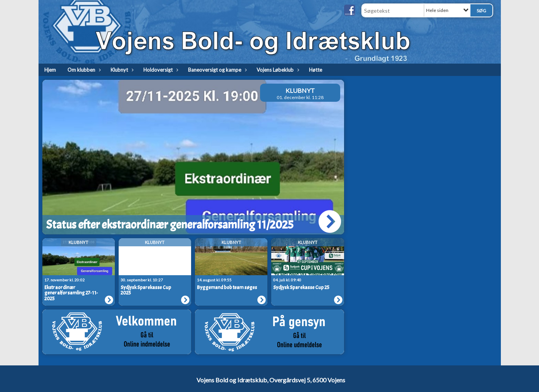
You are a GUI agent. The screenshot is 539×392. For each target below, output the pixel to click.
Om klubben (83, 70)
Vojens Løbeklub (277, 70)
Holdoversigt (160, 70)
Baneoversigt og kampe (217, 70)
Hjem (50, 70)
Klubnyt (121, 70)
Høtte (316, 70)
